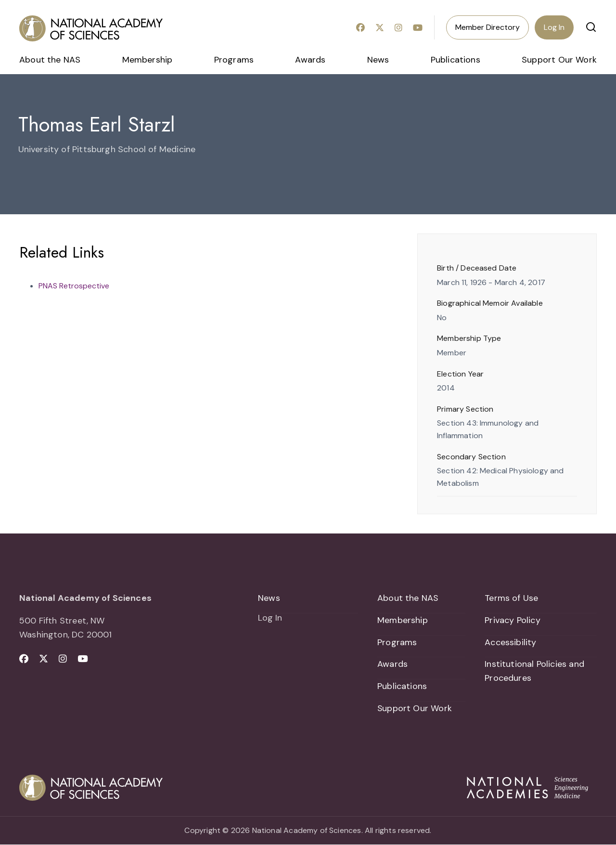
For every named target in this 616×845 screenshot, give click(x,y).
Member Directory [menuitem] (488, 27)
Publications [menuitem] (456, 60)
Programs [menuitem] (234, 60)
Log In (554, 27)
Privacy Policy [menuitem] (513, 620)
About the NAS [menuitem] (50, 60)
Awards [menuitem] (310, 60)
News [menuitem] (378, 60)
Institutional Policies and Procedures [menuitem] (534, 671)
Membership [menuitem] (148, 60)
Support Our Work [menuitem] (559, 60)
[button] (591, 27)
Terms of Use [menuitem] (511, 598)
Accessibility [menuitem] (510, 642)
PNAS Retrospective (74, 286)
